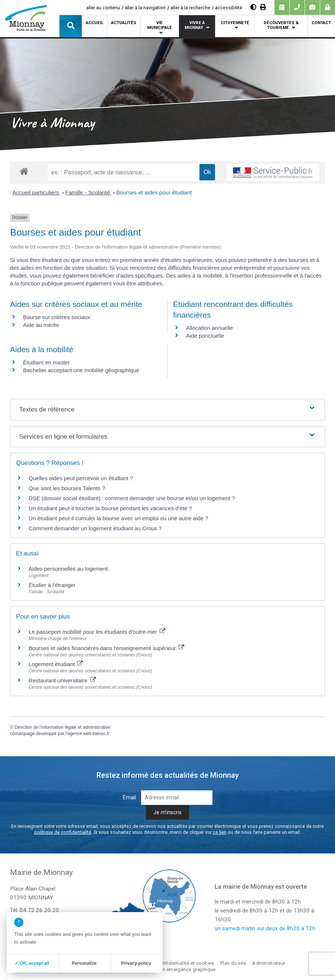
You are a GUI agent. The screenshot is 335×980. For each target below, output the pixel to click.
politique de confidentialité (63, 832)
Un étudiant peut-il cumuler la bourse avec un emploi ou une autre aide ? (118, 518)
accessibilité (229, 8)
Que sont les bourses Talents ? (67, 488)
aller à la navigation (145, 8)
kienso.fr (101, 734)
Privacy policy (136, 963)
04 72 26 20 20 (39, 910)
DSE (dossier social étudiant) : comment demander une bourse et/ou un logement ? (132, 498)
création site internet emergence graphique (167, 969)
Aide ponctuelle (205, 336)
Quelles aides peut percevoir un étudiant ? (81, 478)
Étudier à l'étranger (52, 585)
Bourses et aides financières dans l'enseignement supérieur (106, 648)
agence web (79, 734)
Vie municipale (160, 25)
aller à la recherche (190, 8)
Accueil (95, 23)
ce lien (220, 832)
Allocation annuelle (209, 328)
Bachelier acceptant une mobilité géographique (81, 370)
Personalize (84, 963)
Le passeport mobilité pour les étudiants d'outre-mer (97, 632)
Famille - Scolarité (88, 192)
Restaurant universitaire (62, 680)
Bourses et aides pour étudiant (154, 192)
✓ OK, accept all (32, 963)
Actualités (124, 23)
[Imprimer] (263, 7)
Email (129, 798)
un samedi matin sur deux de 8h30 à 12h (265, 928)
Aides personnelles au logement (68, 569)
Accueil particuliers (37, 192)
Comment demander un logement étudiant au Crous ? (95, 528)
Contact (321, 23)
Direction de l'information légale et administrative (62, 727)
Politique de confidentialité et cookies (171, 963)
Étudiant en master (46, 362)
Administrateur (269, 963)
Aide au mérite (41, 325)
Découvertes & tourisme (281, 25)
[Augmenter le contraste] (253, 7)
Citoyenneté (235, 23)
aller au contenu (103, 8)
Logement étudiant (56, 664)
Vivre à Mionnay (195, 25)
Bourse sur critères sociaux (57, 317)
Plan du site (233, 963)
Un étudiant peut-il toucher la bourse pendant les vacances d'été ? (110, 508)
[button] (71, 26)
